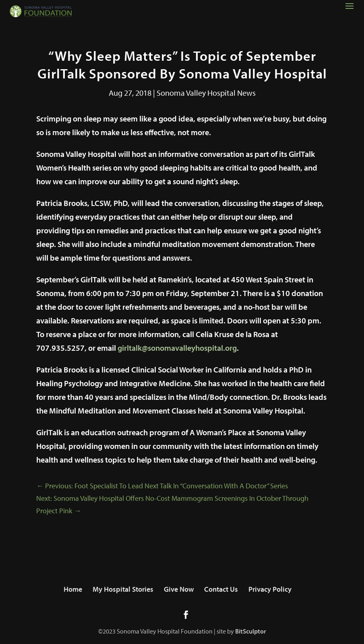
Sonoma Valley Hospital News (206, 93)
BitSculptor (251, 631)
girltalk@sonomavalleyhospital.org (177, 348)
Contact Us (221, 589)
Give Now (179, 589)
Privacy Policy (270, 589)
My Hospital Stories (123, 589)
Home (73, 589)
